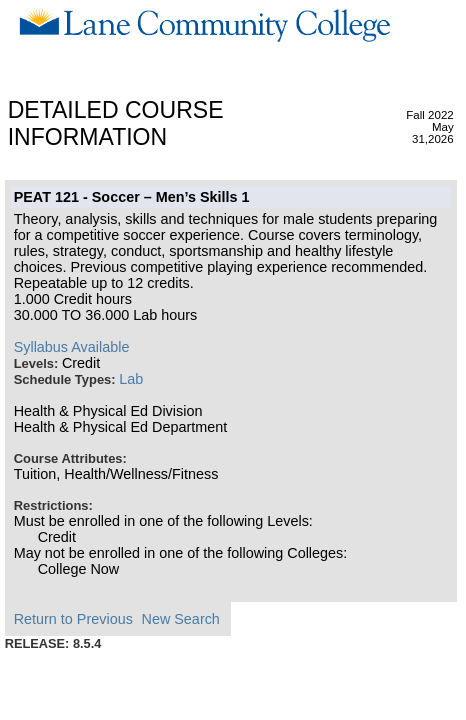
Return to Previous (73, 619)
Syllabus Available (72, 347)
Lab (131, 379)
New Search (180, 619)
